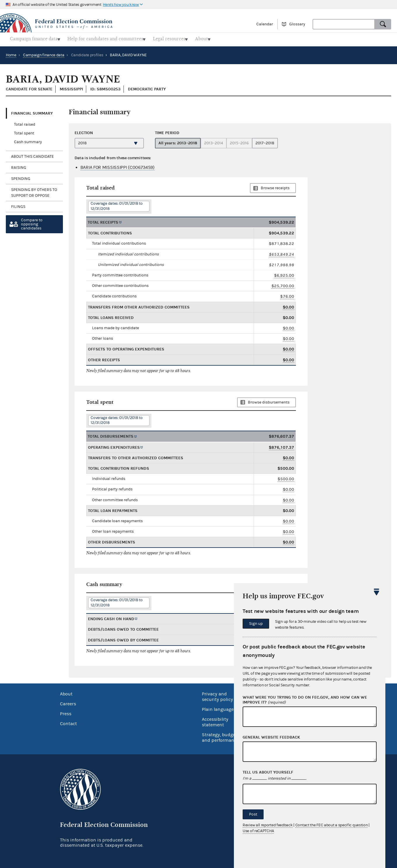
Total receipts (103, 221)
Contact (68, 722)
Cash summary (28, 141)
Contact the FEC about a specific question (332, 825)
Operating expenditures (114, 446)
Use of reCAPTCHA (258, 831)
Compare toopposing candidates (32, 223)
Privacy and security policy (217, 695)
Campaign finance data (44, 53)
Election (84, 131)
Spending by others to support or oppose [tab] (34, 191)
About (66, 692)
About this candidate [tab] (32, 155)
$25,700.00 (283, 284)
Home (11, 53)
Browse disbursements (269, 401)
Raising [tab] (19, 166)
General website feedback (271, 737)
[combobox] (344, 24)
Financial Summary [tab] (32, 112)
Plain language (218, 708)
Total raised (25, 123)
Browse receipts (275, 187)
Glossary (297, 24)
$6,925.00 (284, 274)
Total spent (24, 132)
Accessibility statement (215, 720)
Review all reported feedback (268, 825)
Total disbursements (111, 435)
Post (253, 814)
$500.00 (286, 477)
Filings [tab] (18, 205)
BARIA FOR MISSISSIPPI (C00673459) (118, 166)
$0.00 (289, 305)
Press (66, 712)
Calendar (265, 24)
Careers (68, 702)
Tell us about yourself (268, 772)
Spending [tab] (21, 177)
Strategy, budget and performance (220, 736)
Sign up (256, 624)
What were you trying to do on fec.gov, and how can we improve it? (305, 700)
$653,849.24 (282, 253)
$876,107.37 (282, 446)
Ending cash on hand (111, 617)
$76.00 (287, 295)
